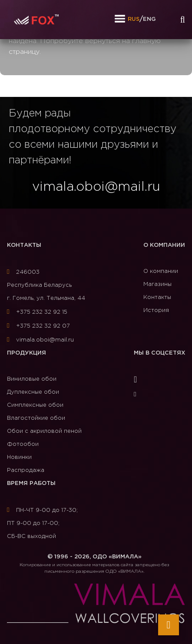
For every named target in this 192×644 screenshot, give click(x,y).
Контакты (24, 245)
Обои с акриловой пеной (44, 431)
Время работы (31, 483)
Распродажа (26, 470)
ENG (149, 19)
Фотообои (23, 444)
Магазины (157, 284)
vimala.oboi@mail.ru (40, 340)
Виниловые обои (32, 379)
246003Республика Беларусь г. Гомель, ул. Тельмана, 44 (46, 285)
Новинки (19, 457)
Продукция (26, 353)
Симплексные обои (35, 405)
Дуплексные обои (33, 392)
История (156, 310)
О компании (164, 245)
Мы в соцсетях (159, 353)
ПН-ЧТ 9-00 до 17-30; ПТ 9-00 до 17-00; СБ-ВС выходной (42, 523)
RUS (134, 19)
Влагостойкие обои (36, 418)
